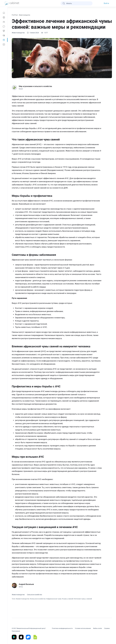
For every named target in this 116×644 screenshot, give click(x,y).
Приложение (16, 631)
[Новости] (4, 13)
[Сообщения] (4, 26)
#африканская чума (54, 599)
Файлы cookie (97, 628)
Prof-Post (15, 15)
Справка (107, 628)
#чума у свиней (68, 599)
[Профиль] (4, 17)
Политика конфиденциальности (62, 628)
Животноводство (25, 15)
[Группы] (4, 31)
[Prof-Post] (4, 40)
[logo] (12, 3)
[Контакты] (4, 22)
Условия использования (83, 628)
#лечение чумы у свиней (83, 599)
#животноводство (23, 599)
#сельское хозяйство (38, 599)
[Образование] (4, 35)
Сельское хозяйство (34, 595)
